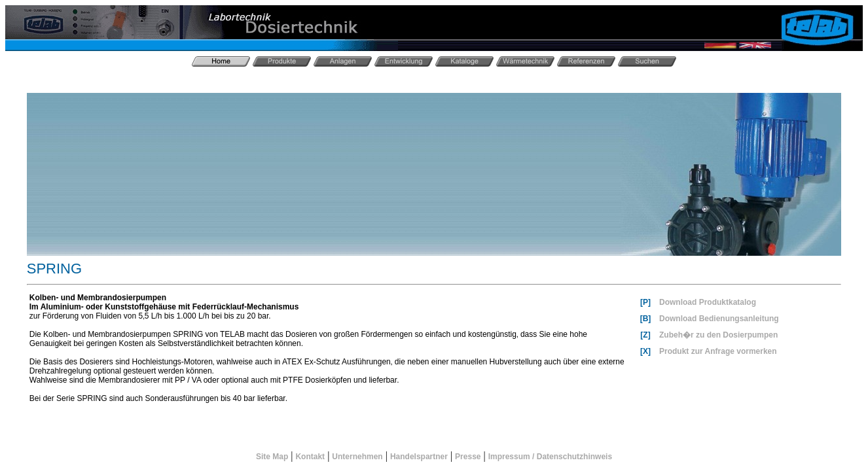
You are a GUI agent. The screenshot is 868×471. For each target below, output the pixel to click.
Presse (468, 457)
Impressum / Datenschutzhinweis (550, 457)
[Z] (645, 335)
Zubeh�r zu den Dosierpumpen (718, 335)
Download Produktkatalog (708, 302)
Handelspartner (419, 457)
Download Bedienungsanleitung (719, 319)
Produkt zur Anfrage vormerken (718, 351)
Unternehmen (357, 457)
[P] (645, 302)
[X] (645, 351)
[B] (646, 319)
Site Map (272, 457)
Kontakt (310, 457)
